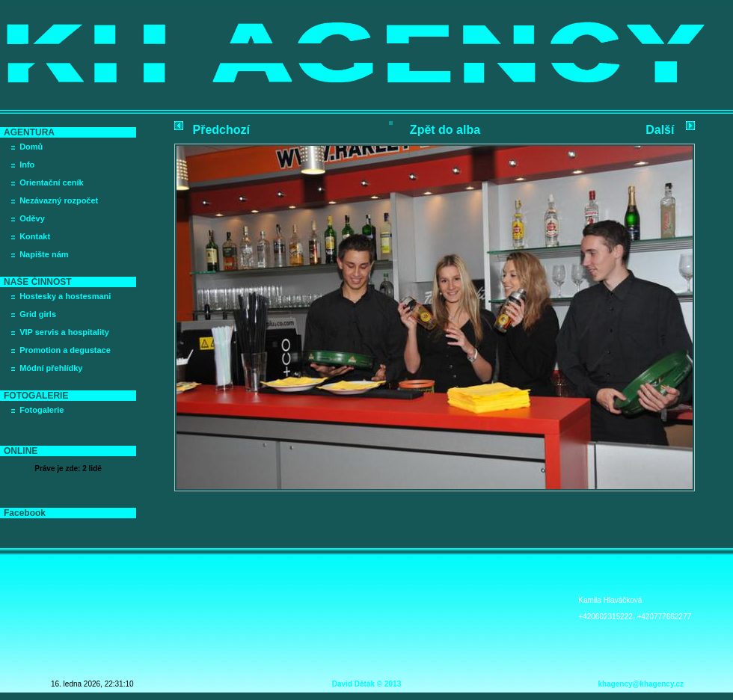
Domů (31, 147)
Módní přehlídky (51, 368)
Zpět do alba (445, 130)
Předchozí (221, 130)
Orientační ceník (52, 182)
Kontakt (35, 236)
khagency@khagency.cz (641, 684)
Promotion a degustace (65, 350)
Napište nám (44, 254)
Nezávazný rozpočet (59, 200)
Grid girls (38, 314)
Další (660, 130)
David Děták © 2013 (366, 684)
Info (27, 165)
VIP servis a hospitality (64, 332)
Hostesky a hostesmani (65, 296)
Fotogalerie (42, 410)
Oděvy (32, 218)
